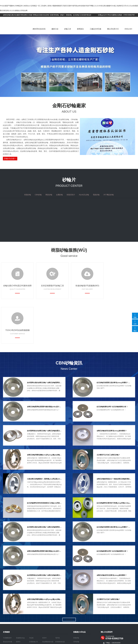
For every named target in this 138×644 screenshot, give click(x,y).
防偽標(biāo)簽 (60, 599)
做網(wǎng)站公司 (86, 626)
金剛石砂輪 (19, 21)
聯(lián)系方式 (113, 29)
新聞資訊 (80, 29)
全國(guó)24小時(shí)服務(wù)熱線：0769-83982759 (116, 15)
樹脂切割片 (77, 611)
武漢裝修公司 (34, 599)
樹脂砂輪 (76, 595)
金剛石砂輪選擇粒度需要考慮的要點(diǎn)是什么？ (45, 364)
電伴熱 (58, 595)
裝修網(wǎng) (20, 595)
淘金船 (31, 595)
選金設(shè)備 (8, 599)
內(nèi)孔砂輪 (78, 614)
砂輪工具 (68, 29)
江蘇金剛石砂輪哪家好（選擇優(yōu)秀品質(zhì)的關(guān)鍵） (49, 436)
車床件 (44, 595)
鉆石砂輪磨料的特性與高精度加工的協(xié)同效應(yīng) (46, 460)
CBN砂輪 (76, 599)
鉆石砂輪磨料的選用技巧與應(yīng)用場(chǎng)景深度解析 (117, 460)
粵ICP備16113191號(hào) (70, 626)
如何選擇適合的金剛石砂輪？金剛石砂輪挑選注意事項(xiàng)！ (49, 388)
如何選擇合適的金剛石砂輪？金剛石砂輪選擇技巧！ (45, 340)
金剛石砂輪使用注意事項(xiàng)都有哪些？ (112, 388)
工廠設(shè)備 (95, 29)
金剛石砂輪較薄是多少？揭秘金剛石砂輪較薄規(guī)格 (116, 436)
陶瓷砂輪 (76, 603)
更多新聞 (69, 577)
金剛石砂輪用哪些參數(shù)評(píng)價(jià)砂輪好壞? (45, 412)
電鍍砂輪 (76, 618)
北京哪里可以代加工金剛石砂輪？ (108, 412)
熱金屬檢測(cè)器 (48, 599)
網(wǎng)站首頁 (39, 29)
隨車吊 (18, 599)
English (128, 29)
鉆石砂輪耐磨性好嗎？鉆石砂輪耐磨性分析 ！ (113, 364)
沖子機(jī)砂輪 (78, 622)
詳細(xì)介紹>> (10, 159)
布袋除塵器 (7, 603)
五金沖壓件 (20, 603)
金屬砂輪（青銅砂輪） (80, 607)
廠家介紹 (55, 29)
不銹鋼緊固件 (7, 595)
